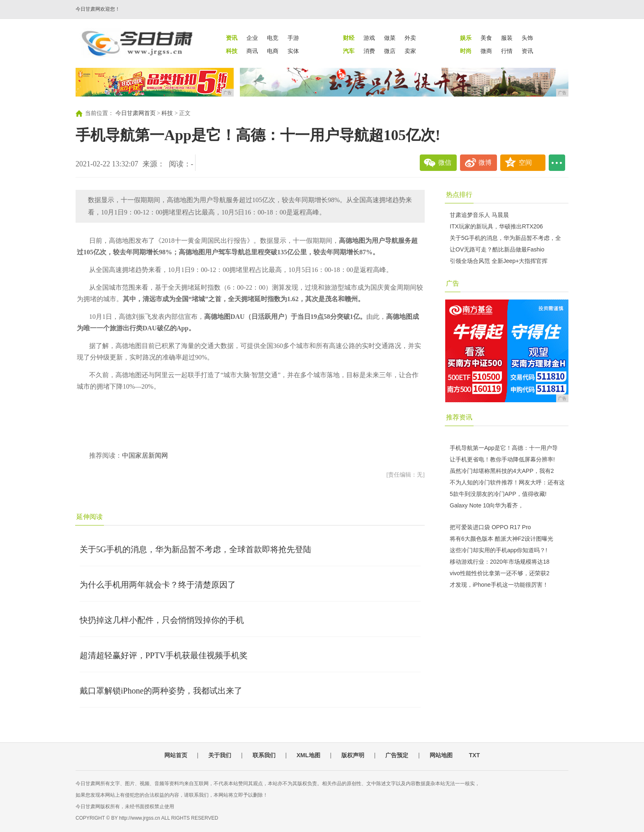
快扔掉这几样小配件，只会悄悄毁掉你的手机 (162, 620)
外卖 (410, 38)
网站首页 (176, 755)
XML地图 (308, 755)
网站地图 (441, 755)
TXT (474, 755)
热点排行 (459, 195)
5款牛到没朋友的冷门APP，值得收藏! (498, 494)
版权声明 (353, 755)
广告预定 (397, 755)
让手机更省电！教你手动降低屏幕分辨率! (502, 459)
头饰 (527, 38)
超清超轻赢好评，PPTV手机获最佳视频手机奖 (164, 655)
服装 (507, 38)
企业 (252, 38)
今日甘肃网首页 (136, 113)
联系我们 (264, 755)
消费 (369, 51)
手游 (293, 38)
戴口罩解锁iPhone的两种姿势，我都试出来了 (161, 691)
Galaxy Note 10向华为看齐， (487, 505)
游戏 (369, 38)
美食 (486, 38)
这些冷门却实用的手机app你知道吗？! (498, 550)
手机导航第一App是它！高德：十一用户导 (504, 448)
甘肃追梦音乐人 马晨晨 (479, 215)
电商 (273, 51)
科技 (167, 113)
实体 (293, 51)
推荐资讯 (459, 417)
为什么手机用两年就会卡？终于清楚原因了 (158, 585)
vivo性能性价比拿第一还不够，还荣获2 (500, 573)
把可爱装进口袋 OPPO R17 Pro (490, 527)
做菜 (390, 38)
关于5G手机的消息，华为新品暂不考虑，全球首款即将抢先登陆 (195, 549)
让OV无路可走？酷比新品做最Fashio (497, 249)
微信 (445, 162)
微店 (390, 51)
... (557, 163)
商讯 (252, 51)
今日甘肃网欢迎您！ (98, 9)
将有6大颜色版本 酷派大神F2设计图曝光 (501, 539)
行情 (507, 51)
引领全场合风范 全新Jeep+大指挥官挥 (499, 261)
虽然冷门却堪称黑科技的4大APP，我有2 (502, 471)
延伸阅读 (90, 517)
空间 (525, 162)
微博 (485, 162)
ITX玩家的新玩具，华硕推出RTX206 (496, 226)
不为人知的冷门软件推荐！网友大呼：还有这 (507, 482)
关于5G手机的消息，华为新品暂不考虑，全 (505, 238)
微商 (486, 51)
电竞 (273, 38)
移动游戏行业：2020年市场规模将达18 (500, 562)
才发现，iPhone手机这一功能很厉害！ (499, 585)
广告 (453, 283)
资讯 (527, 51)
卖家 (410, 51)
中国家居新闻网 (145, 455)
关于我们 (220, 755)
